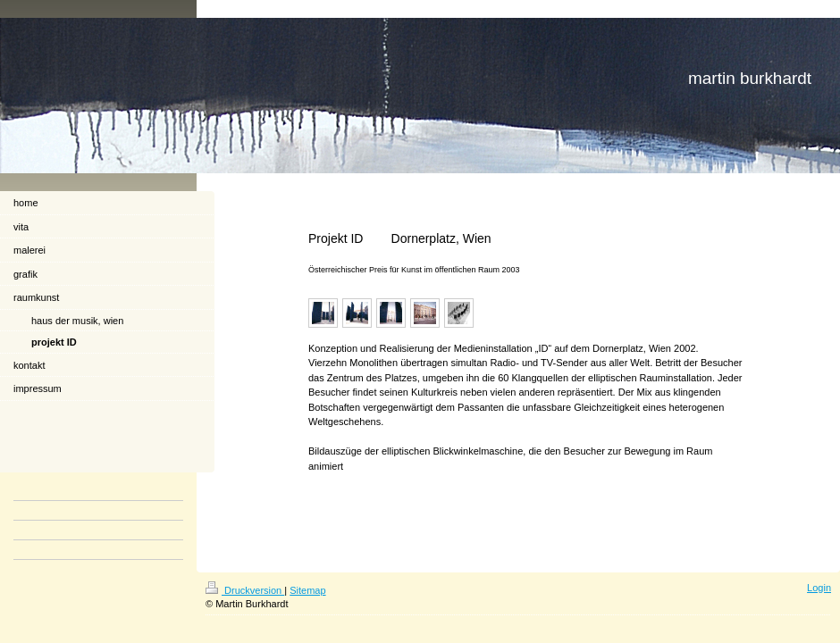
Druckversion (245, 590)
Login (819, 588)
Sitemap (307, 590)
